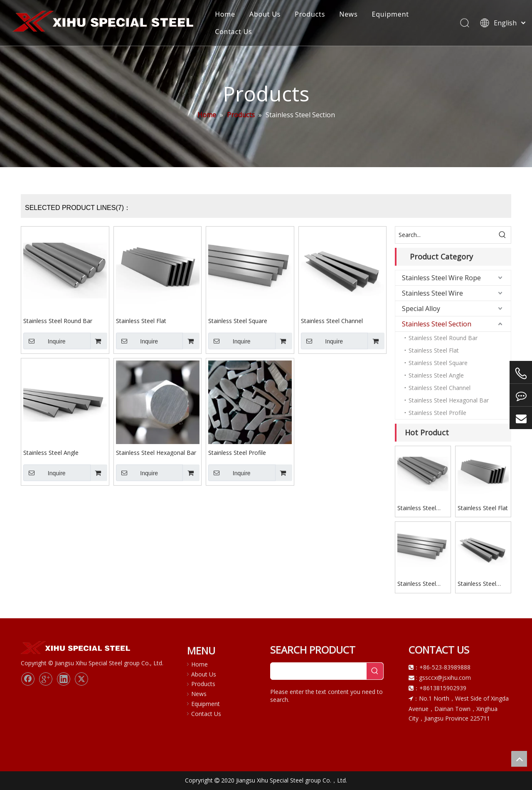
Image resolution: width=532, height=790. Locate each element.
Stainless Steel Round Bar (58, 321)
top (519, 759)
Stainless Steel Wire (432, 293)
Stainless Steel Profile (237, 452)
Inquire (44, 341)
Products (310, 14)
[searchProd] (319, 671)
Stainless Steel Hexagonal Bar (156, 452)
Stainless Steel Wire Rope (441, 278)
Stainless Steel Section (437, 324)
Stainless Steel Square (238, 321)
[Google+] (46, 679)
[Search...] (445, 235)
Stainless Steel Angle (51, 452)
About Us (265, 14)
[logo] (76, 648)
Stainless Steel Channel (332, 321)
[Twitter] (81, 679)
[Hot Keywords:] (502, 235)
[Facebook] (28, 679)
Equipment (390, 14)
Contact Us (234, 32)
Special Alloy (421, 309)
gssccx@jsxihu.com (445, 678)
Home (225, 14)
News (349, 14)
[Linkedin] (64, 679)
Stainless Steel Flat (141, 321)
